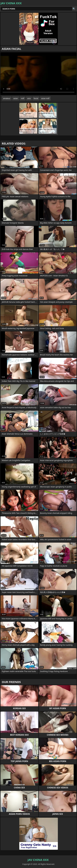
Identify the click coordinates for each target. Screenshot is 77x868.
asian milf (45, 98)
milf (23, 98)
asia (29, 98)
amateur (7, 98)
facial (36, 98)
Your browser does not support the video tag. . (39, 74)
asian (16, 98)
